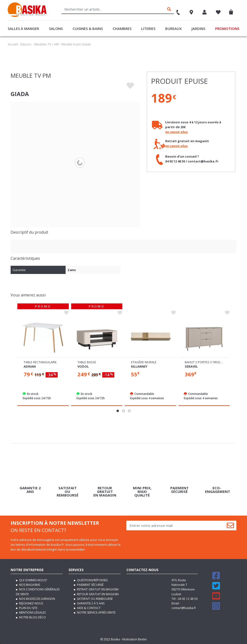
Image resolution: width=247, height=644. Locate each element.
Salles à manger (23, 28)
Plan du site (28, 608)
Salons (56, 28)
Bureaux (173, 28)
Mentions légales (32, 612)
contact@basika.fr (184, 608)
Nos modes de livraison (37, 598)
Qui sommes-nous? (33, 580)
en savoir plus (176, 132)
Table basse (87, 362)
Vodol (83, 366)
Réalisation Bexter (135, 639)
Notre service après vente (96, 612)
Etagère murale (144, 362)
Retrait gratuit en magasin (97, 589)
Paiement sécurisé (90, 585)
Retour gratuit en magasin (97, 594)
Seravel (191, 366)
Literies (148, 28)
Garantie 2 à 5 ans (90, 603)
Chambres (122, 28)
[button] (118, 411)
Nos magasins (29, 585)
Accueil (13, 44)
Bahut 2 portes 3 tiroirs (204, 362)
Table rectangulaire (40, 362)
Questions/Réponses (92, 580)
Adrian (30, 366)
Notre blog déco (32, 617)
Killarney (139, 366)
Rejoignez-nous (31, 603)
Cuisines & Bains (88, 28)
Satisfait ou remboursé (94, 598)
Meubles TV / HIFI (47, 44)
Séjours (26, 44)
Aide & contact (88, 608)
